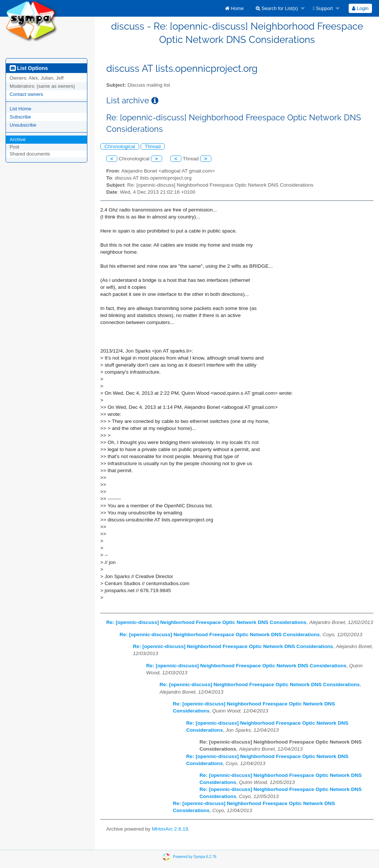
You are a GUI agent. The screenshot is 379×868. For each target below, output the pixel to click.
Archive (18, 139)
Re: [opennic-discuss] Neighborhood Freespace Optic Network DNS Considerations (206, 622)
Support (323, 8)
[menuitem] (234, 8)
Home (234, 8)
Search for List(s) (277, 8)
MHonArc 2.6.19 (170, 829)
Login (360, 8)
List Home (21, 109)
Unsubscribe (23, 125)
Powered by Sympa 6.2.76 (194, 857)
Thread (153, 146)
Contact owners (26, 94)
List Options (29, 68)
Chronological (120, 146)
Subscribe (20, 117)
